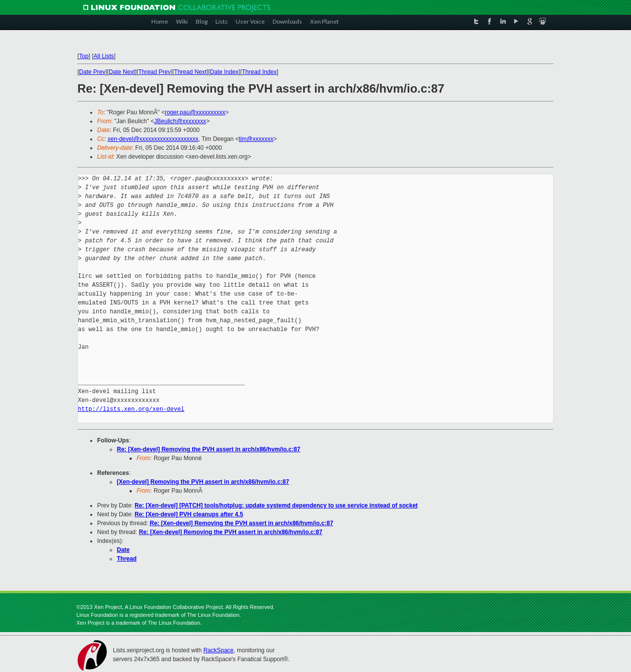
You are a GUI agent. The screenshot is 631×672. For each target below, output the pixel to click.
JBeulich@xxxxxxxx (180, 121)
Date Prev (92, 72)
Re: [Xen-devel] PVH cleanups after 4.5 (189, 514)
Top (84, 56)
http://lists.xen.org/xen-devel (131, 409)
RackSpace (218, 650)
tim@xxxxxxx (256, 139)
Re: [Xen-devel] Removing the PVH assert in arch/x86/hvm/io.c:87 (209, 449)
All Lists (104, 56)
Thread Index (260, 72)
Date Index (224, 72)
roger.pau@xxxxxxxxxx (195, 112)
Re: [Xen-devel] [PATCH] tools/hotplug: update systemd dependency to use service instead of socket (276, 505)
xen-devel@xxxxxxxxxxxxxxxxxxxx (153, 139)
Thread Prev (154, 72)
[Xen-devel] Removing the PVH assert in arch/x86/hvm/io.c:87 (203, 482)
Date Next (122, 72)
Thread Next (190, 72)
